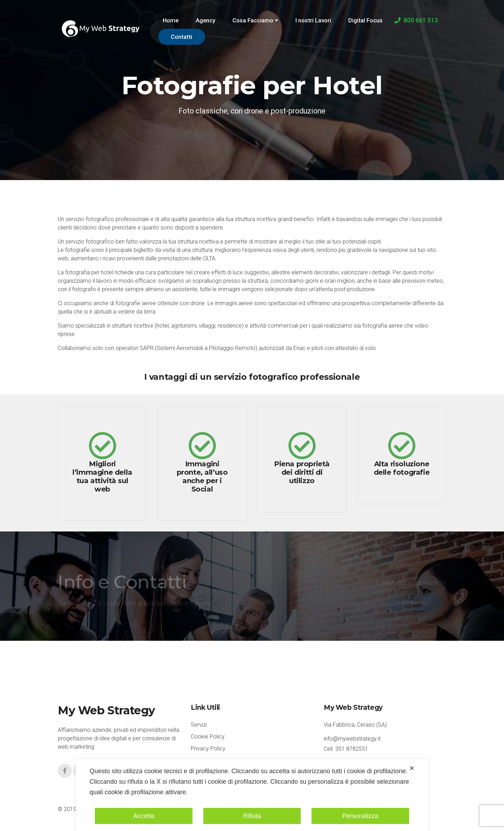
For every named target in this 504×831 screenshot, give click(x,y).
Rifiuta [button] (252, 816)
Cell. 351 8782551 (346, 749)
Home (171, 20)
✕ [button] (412, 768)
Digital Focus (365, 20)
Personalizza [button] (360, 816)
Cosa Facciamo (253, 20)
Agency (205, 20)
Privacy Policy (208, 748)
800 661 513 (416, 20)
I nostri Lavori (313, 20)
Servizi (199, 725)
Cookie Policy (208, 737)
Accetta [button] (144, 816)
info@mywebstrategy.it (352, 739)
